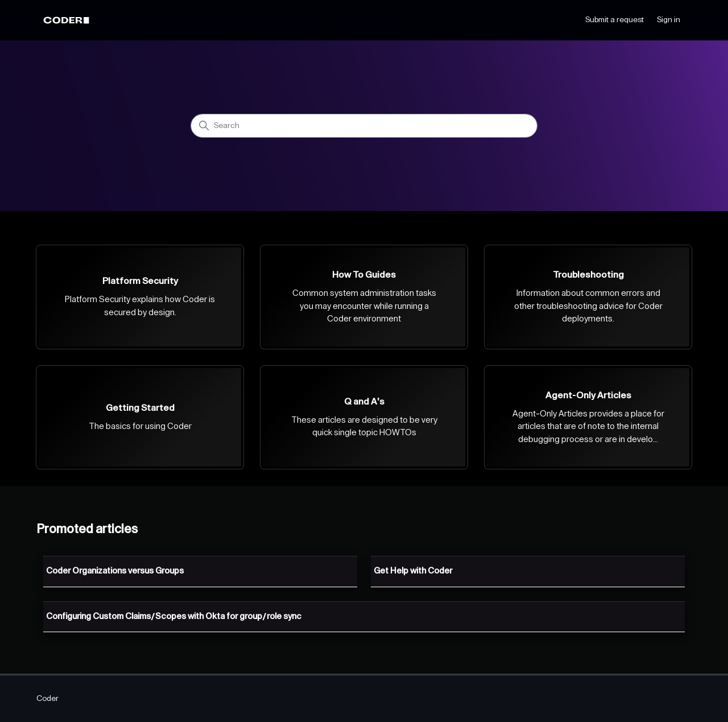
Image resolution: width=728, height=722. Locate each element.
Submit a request (615, 20)
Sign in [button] (669, 20)
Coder (47, 699)
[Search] (364, 126)
